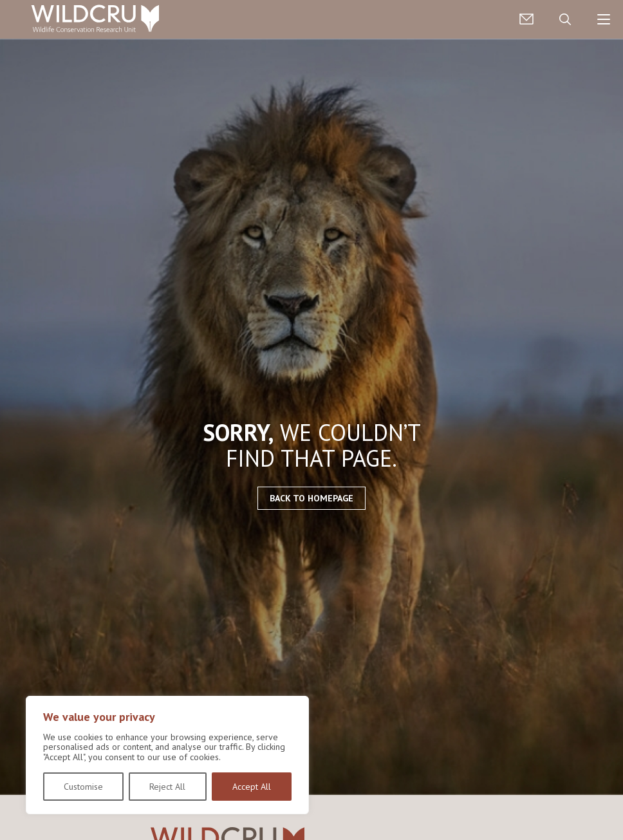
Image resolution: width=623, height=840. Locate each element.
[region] (167, 755)
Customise (83, 787)
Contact (526, 19)
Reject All (167, 787)
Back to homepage (311, 498)
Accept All (252, 787)
